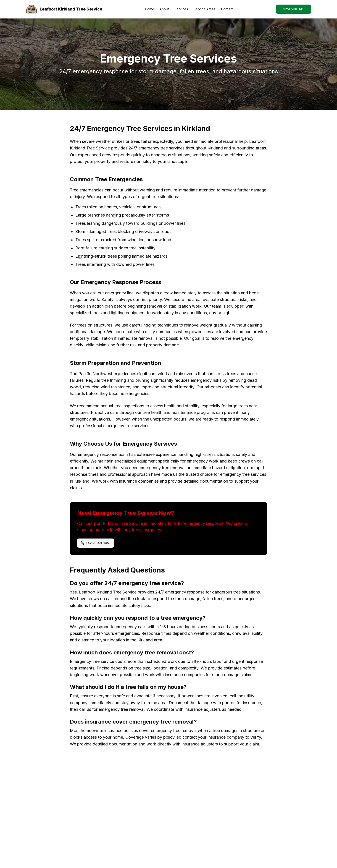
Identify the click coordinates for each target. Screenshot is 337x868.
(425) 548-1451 (294, 9)
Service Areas (205, 9)
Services (181, 9)
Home (150, 9)
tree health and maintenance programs (179, 412)
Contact (227, 9)
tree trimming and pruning (125, 380)
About (164, 9)
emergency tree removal (163, 468)
